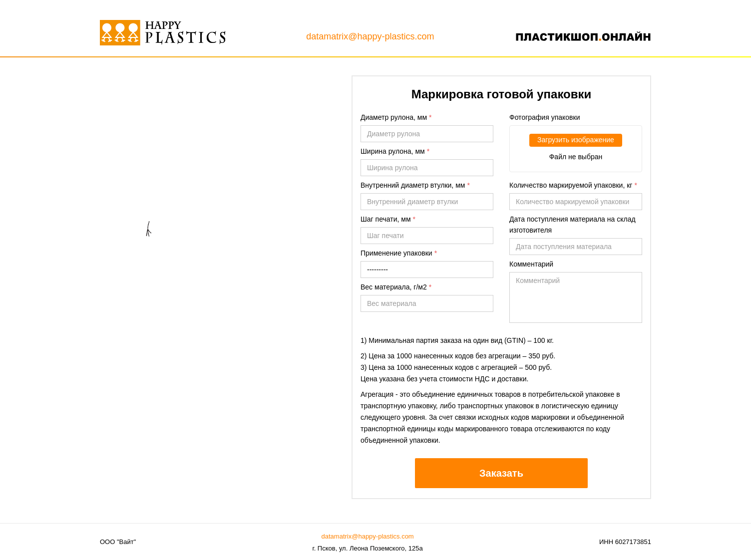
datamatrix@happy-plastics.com (370, 36)
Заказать (501, 473)
